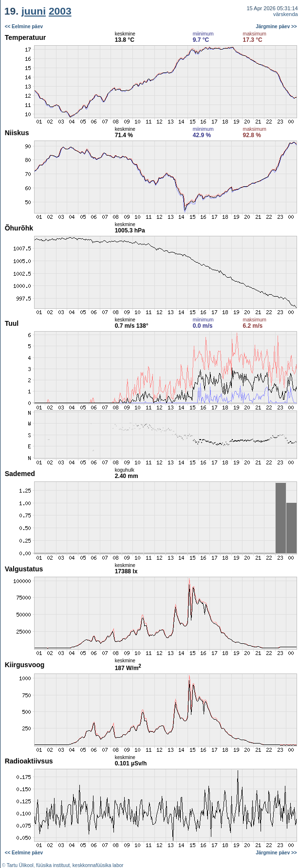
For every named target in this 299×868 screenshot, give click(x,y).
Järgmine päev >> (276, 27)
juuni (34, 11)
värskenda (286, 14)
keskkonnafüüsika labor (98, 865)
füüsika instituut (53, 865)
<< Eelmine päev (24, 27)
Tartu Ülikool (20, 865)
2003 (60, 11)
